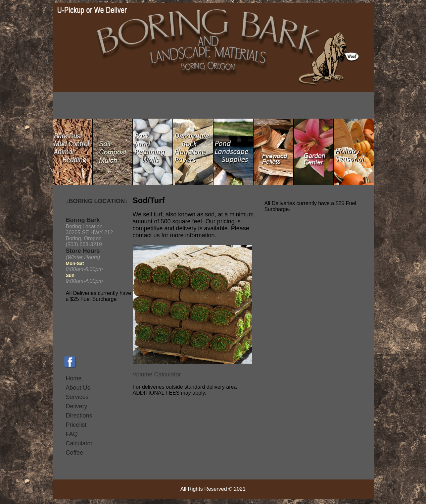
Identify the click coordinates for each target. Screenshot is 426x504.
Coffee (75, 453)
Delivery (77, 406)
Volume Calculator (157, 374)
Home (74, 378)
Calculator (79, 443)
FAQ (72, 434)
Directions (79, 416)
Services (77, 397)
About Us (78, 388)
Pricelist (76, 425)
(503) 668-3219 (84, 244)
